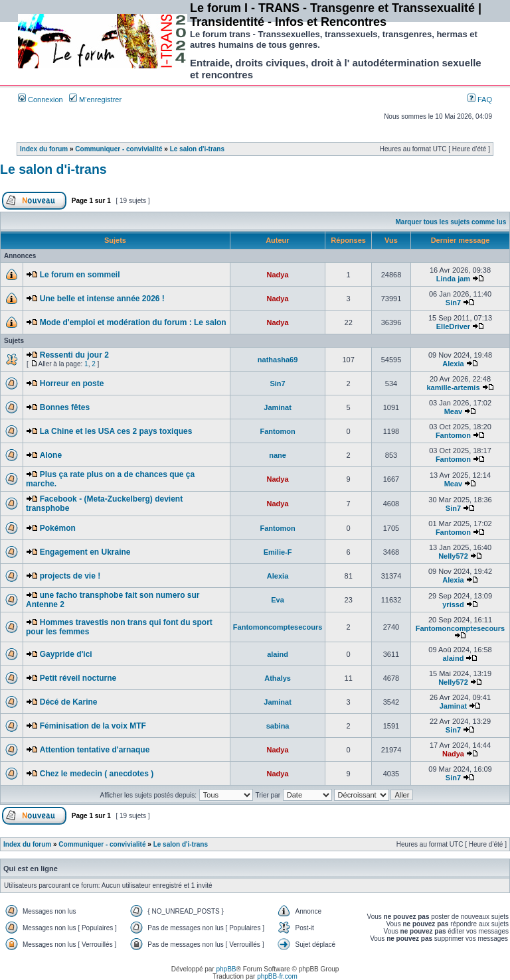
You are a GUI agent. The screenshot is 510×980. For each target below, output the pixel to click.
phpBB (226, 969)
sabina (278, 726)
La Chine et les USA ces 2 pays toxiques (116, 431)
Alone (51, 455)
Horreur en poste (72, 384)
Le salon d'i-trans (197, 149)
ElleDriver (453, 326)
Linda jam (453, 279)
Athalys (278, 678)
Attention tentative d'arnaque (95, 750)
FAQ (480, 100)
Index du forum (44, 149)
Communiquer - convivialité (119, 149)
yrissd (453, 604)
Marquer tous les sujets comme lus (451, 222)
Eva (278, 600)
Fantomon (277, 431)
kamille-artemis (453, 387)
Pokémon (58, 528)
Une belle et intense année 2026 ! (102, 299)
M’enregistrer (95, 100)
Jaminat (278, 407)
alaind (278, 654)
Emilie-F (278, 552)
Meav (454, 411)
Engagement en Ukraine (85, 552)
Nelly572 (453, 556)
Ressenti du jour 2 (74, 355)
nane (278, 455)
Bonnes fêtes (65, 407)
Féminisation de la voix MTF (93, 726)
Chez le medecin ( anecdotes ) (97, 774)
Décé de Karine (69, 702)
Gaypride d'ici (66, 654)
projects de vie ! (70, 576)
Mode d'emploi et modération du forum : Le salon (133, 322)
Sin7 (453, 303)
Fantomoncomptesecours (278, 627)
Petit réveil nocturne (78, 678)
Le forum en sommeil (80, 275)
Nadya (278, 275)
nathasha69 (278, 360)
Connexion (41, 100)
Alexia (453, 364)
